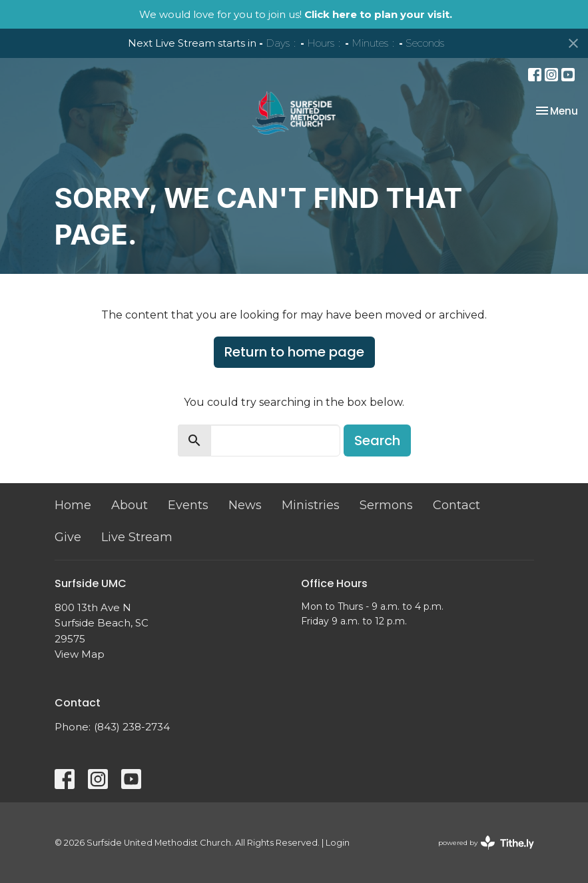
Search (377, 441)
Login (338, 843)
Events (188, 505)
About (130, 505)
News (245, 505)
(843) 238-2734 (132, 727)
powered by (486, 843)
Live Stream (137, 537)
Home (73, 505)
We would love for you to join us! (296, 14)
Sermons (386, 505)
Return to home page (294, 352)
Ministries (311, 505)
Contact (456, 505)
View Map (80, 654)
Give (68, 537)
